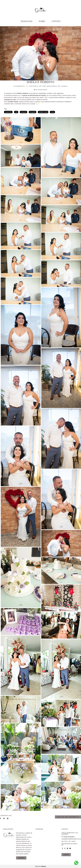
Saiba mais (21, 858)
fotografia (33, 112)
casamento (8, 112)
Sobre (42, 21)
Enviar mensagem (69, 837)
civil (16, 112)
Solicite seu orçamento (68, 817)
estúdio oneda (43, 112)
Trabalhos (26, 21)
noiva (52, 112)
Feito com (40, 866)
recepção (24, 112)
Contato (56, 21)
